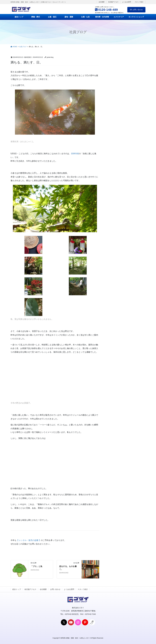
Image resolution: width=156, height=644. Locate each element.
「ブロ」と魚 (36, 566)
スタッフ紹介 (139, 2)
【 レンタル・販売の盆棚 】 (29, 540)
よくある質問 (127, 2)
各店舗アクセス (113, 2)
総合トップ (17, 589)
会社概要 (102, 2)
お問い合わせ (136, 10)
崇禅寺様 (75, 154)
